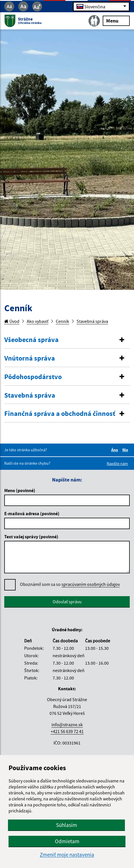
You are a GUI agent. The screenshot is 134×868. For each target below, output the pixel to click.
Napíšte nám (117, 464)
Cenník (62, 321)
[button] (67, 340)
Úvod (12, 321)
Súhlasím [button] (67, 825)
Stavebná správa (92, 321)
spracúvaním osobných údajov (91, 584)
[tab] (67, 340)
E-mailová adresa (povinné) (32, 513)
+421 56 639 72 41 (67, 731)
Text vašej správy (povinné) (31, 537)
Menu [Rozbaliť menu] (116, 20)
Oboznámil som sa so (70, 584)
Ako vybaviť (38, 321)
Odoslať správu (67, 602)
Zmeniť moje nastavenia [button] (67, 855)
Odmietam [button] (67, 841)
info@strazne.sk (67, 725)
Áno (116, 450)
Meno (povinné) (20, 490)
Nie (126, 450)
